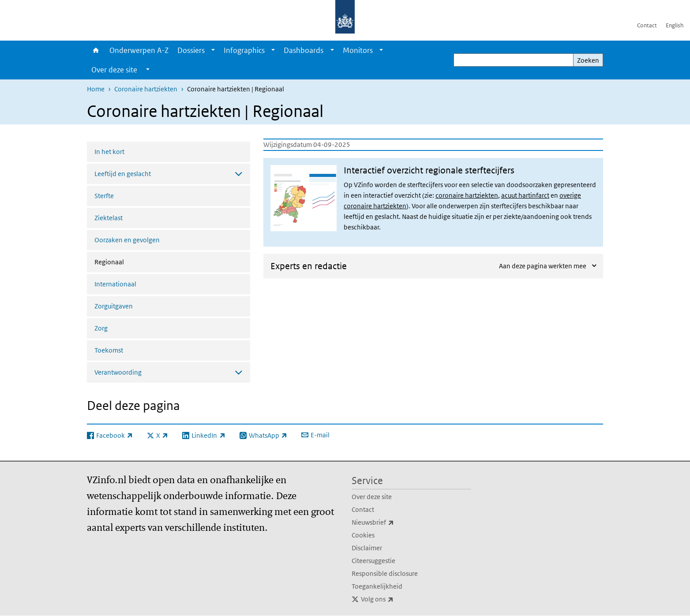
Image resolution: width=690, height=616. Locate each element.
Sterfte (104, 196)
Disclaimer (367, 548)
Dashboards (304, 50)
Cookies (363, 535)
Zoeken (588, 60)
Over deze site (372, 497)
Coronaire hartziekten (146, 89)
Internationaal (115, 284)
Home (96, 50)
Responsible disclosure (385, 573)
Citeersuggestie (373, 561)
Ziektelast (109, 218)
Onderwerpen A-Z (139, 50)
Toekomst (109, 350)
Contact (647, 25)
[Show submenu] (213, 50)
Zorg (101, 328)
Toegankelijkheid (377, 586)
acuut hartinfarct (525, 195)
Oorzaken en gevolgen (127, 240)
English (675, 25)
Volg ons (397, 599)
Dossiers (191, 50)
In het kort (109, 152)
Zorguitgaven (114, 306)
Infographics (244, 50)
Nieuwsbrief (392, 522)
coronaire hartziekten (467, 195)
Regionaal (133, 261)
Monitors (358, 50)
